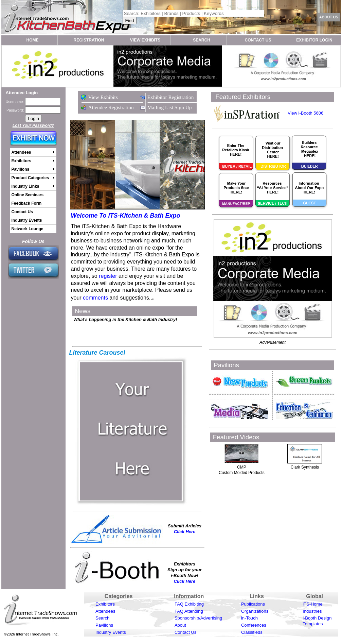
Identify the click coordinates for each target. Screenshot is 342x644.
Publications (253, 604)
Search (102, 618)
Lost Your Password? (33, 125)
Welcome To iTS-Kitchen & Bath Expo (126, 216)
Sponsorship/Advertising (198, 618)
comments (95, 298)
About (180, 625)
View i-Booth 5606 (305, 113)
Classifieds (252, 632)
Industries (312, 611)
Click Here (185, 532)
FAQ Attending (189, 611)
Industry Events (111, 632)
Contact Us (185, 632)
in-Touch (249, 618)
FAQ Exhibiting (189, 604)
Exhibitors (105, 604)
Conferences (254, 625)
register (108, 276)
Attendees (105, 611)
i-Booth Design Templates (317, 621)
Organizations (255, 611)
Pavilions (104, 625)
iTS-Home (313, 604)
